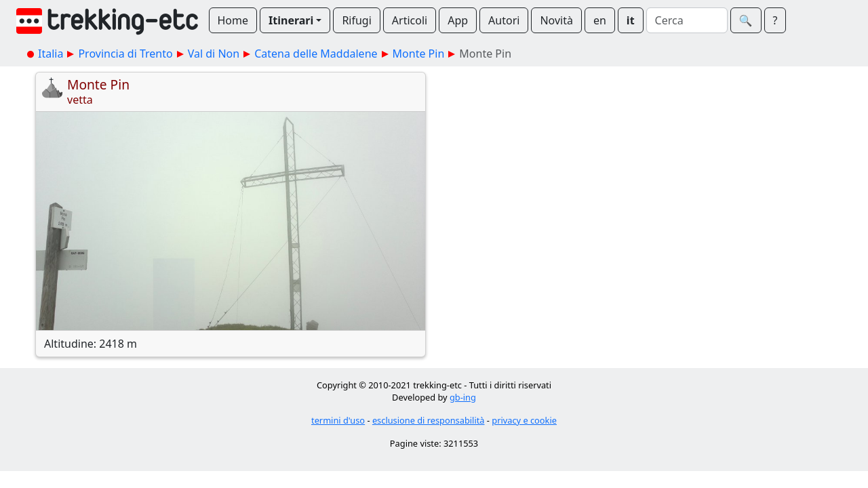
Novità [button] (556, 20)
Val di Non (214, 54)
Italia (51, 54)
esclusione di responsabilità (429, 420)
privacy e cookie (524, 420)
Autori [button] (504, 20)
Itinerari (291, 20)
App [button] (458, 20)
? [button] (775, 20)
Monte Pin (419, 54)
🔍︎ (746, 20)
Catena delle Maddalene (316, 54)
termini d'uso (338, 420)
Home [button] (233, 20)
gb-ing (463, 397)
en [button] (600, 20)
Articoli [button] (410, 20)
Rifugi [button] (356, 20)
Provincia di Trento (125, 54)
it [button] (631, 20)
